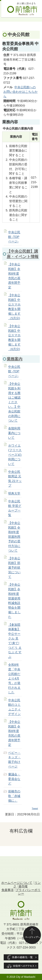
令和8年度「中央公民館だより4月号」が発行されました (14, 678)
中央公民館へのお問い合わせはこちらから (20, 92)
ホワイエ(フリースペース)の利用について (15, 455)
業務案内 (15, 359)
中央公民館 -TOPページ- (14, 237)
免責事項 (8, 890)
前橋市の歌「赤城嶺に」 (14, 796)
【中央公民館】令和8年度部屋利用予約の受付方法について (14, 537)
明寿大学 (14, 493)
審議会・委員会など (14, 779)
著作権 (23, 886)
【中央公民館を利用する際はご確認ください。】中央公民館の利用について (14, 402)
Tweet (35, 808)
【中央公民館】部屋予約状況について (14, 567)
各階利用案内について (14, 433)
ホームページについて (17, 883)
